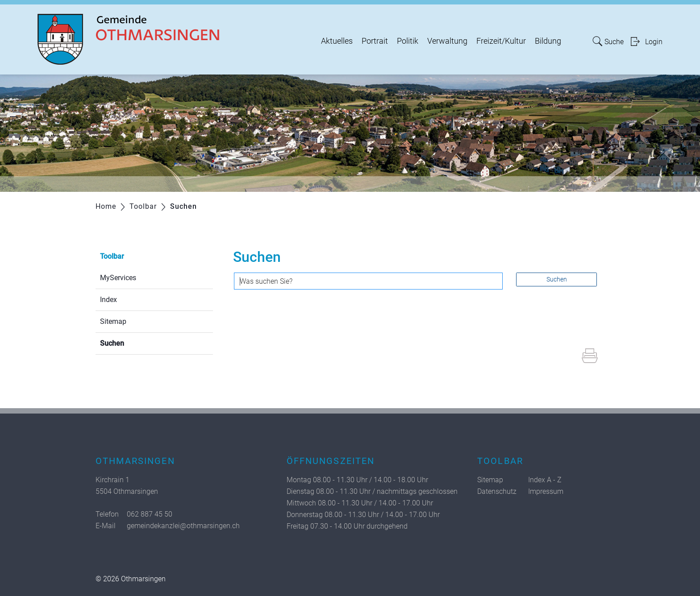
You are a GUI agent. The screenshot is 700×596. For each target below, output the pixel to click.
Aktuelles (337, 41)
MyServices (118, 278)
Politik (408, 41)
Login (654, 42)
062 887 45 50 (150, 514)
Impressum (546, 491)
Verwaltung (447, 41)
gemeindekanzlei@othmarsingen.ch (183, 526)
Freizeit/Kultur (501, 41)
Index (108, 300)
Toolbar (112, 256)
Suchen (133, 342)
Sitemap (113, 321)
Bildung (548, 41)
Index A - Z (545, 480)
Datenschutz (497, 491)
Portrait (375, 41)
